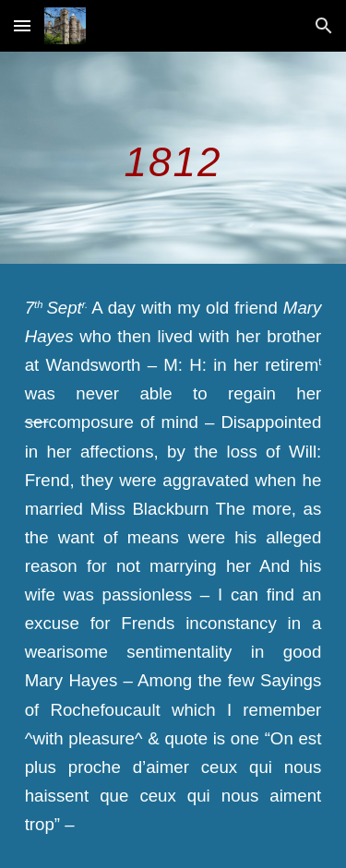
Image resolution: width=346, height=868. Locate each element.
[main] (173, 158)
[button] (22, 25)
